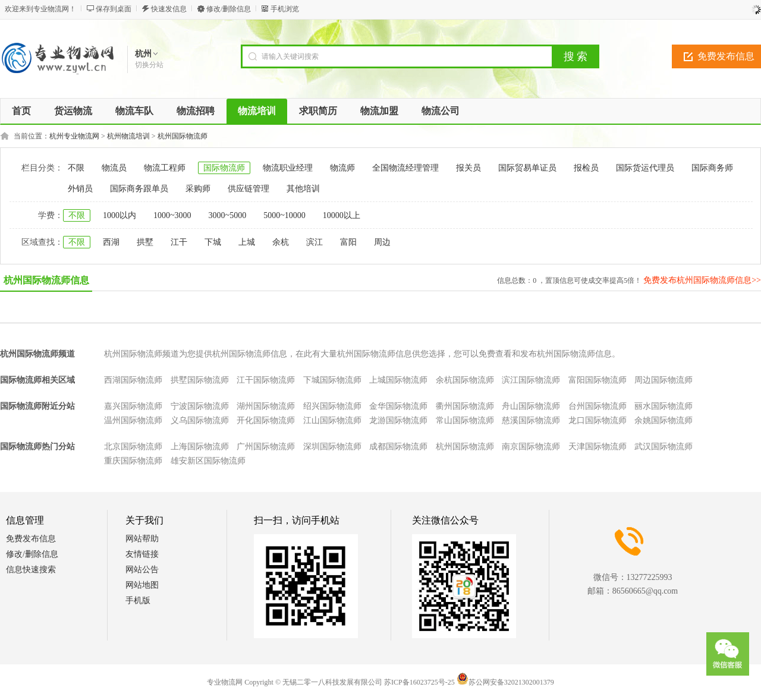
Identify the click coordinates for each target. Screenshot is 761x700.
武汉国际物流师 (663, 447)
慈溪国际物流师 (531, 420)
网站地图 (142, 585)
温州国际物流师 (133, 420)
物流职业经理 (288, 168)
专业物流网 (225, 682)
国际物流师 (224, 168)
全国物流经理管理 (405, 168)
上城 (247, 242)
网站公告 (142, 570)
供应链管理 (249, 189)
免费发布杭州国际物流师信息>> (702, 280)
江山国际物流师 (332, 420)
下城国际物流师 (332, 380)
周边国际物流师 (663, 380)
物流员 (114, 168)
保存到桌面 (114, 9)
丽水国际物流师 (663, 406)
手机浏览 (285, 9)
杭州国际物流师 (183, 136)
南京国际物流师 (531, 447)
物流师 (342, 168)
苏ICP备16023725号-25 (419, 682)
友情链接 (142, 554)
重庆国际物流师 (133, 461)
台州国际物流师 (598, 406)
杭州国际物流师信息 (46, 280)
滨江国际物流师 (531, 380)
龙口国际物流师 (598, 420)
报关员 (468, 168)
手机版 (138, 600)
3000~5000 (228, 215)
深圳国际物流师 (332, 447)
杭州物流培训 (128, 136)
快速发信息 (169, 9)
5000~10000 (284, 215)
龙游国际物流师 (398, 420)
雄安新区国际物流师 (208, 461)
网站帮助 (142, 539)
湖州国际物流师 (266, 406)
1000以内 (120, 215)
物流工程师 (165, 168)
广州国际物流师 (266, 447)
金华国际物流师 (398, 406)
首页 (21, 111)
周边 (382, 242)
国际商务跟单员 (139, 189)
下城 (213, 242)
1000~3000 (172, 215)
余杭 (281, 242)
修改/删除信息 (229, 9)
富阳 (348, 242)
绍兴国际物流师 (332, 406)
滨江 (315, 242)
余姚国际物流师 (663, 420)
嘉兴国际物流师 (133, 406)
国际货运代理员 (645, 168)
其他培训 (303, 189)
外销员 (80, 189)
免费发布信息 (31, 539)
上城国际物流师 (398, 380)
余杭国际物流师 (465, 380)
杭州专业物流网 (74, 136)
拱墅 (145, 242)
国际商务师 (712, 168)
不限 (76, 168)
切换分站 (149, 65)
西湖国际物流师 (133, 380)
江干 (179, 242)
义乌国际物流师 (200, 420)
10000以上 (342, 215)
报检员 (586, 168)
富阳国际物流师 (598, 380)
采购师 (198, 189)
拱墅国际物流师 (200, 380)
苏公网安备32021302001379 (505, 682)
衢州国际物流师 (465, 406)
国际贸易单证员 (527, 168)
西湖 (111, 242)
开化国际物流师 (266, 420)
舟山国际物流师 (531, 406)
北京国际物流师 (133, 447)
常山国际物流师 (465, 420)
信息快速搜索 (31, 570)
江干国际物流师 (266, 380)
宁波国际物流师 (200, 406)
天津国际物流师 (598, 447)
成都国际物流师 (398, 447)
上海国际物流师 (200, 447)
